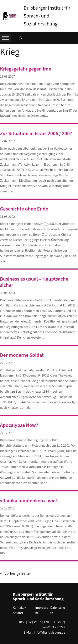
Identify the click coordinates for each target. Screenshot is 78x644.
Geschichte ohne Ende (24, 209)
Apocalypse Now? (19, 425)
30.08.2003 (7, 293)
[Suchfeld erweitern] (21, 38)
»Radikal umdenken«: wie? (29, 501)
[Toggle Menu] (5, 38)
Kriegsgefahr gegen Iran (26, 69)
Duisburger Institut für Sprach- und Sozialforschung (47, 16)
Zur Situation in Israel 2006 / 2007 (36, 134)
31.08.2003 (7, 217)
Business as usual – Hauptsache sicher (34, 282)
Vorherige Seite (15, 574)
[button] (75, 4)
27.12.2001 (7, 363)
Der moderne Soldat (22, 355)
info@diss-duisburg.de (50, 633)
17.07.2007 (7, 77)
